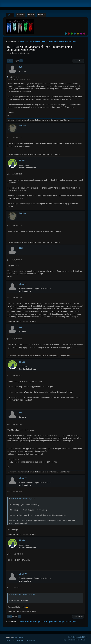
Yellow (78, 34)
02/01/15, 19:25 (17, 174)
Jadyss (22, 125)
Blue (75, 34)
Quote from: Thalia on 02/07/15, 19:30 (23, 499)
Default (66, 34)
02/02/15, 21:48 (17, 260)
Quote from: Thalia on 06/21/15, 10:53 (23, 595)
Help (65, 640)
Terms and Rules (73, 640)
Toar (21, 248)
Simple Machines (28, 641)
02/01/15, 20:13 (17, 225)
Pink (84, 34)
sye (20, 67)
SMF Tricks (18, 638)
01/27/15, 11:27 (17, 138)
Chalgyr (23, 284)
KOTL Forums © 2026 (77, 637)
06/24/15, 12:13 (18, 587)
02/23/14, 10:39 (14, 77)
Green (72, 34)
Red (69, 34)
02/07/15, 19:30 (17, 376)
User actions (78, 61)
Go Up (9, 616)
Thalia (22, 160)
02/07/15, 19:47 (17, 424)
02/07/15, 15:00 (17, 339)
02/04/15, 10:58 (17, 298)
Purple (81, 34)
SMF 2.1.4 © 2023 (12, 641)
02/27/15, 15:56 (17, 492)
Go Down (10, 61)
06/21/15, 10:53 (18, 554)
